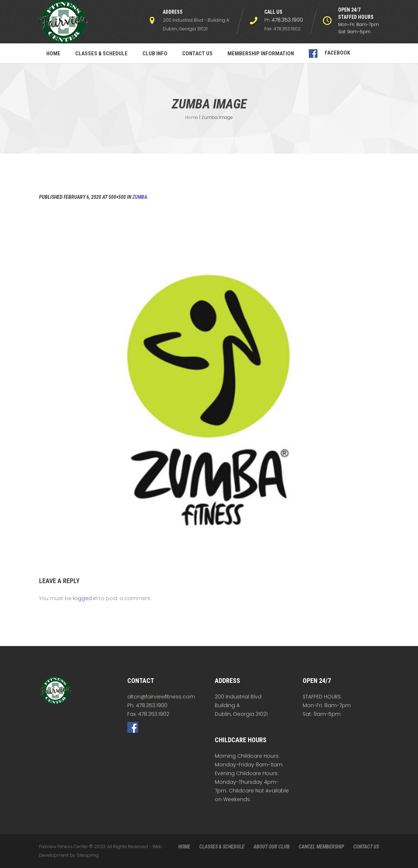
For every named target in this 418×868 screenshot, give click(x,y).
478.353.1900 (287, 20)
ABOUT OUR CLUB (272, 847)
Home (192, 117)
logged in (85, 598)
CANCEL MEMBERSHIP (321, 847)
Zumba (140, 197)
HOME (184, 847)
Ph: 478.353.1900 (147, 705)
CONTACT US (366, 847)
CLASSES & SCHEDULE (222, 847)
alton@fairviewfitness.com (161, 697)
